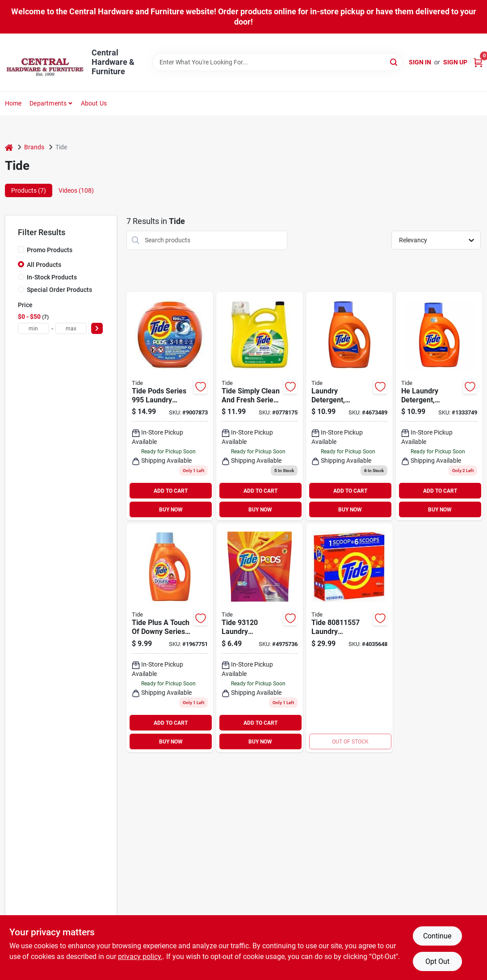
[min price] (34, 328)
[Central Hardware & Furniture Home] (45, 62)
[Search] (394, 61)
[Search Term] (277, 62)
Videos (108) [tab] (76, 190)
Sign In (420, 62)
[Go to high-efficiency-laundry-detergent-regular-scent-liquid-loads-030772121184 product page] (439, 406)
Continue (437, 936)
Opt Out (437, 961)
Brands (34, 147)
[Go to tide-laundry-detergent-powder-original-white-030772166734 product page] (349, 638)
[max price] (71, 328)
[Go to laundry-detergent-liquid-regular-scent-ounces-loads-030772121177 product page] (349, 406)
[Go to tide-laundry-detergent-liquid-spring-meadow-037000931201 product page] (260, 638)
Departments (48, 103)
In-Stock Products (52, 277)
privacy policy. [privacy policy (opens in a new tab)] (140, 957)
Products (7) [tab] (29, 190)
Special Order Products (59, 290)
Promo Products (50, 250)
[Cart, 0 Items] (478, 62)
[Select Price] (97, 328)
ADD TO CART (171, 491)
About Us (94, 103)
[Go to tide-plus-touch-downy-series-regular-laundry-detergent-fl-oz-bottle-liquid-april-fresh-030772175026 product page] (170, 638)
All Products (44, 265)
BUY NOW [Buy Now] (171, 510)
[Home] (9, 147)
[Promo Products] (21, 249)
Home (13, 103)
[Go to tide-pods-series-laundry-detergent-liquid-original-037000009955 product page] (170, 406)
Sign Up (455, 62)
